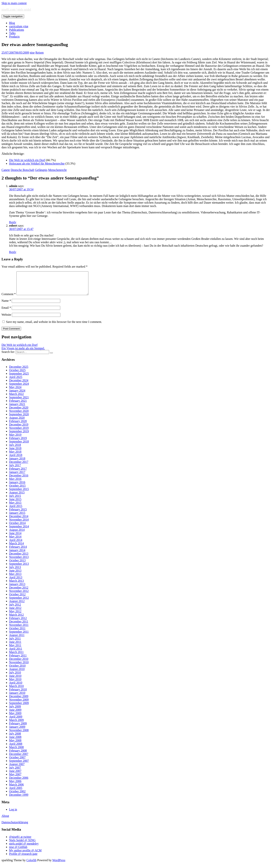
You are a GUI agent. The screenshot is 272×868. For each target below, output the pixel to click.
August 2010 (17, 674)
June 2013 (15, 575)
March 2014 (16, 548)
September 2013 (19, 568)
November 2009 (19, 704)
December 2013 (19, 558)
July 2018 (15, 449)
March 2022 (16, 398)
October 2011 (17, 633)
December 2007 (19, 758)
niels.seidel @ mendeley (24, 848)
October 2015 (17, 490)
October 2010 (17, 670)
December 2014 (19, 521)
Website (6, 319)
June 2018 (15, 453)
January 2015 (17, 517)
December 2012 (19, 592)
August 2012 (17, 606)
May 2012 (15, 616)
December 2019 (19, 429)
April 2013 (16, 582)
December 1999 (19, 799)
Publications (17, 30)
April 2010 (16, 687)
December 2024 (19, 385)
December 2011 (19, 626)
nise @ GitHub (18, 851)
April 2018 (16, 460)
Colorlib (31, 865)
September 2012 (19, 602)
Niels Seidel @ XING (22, 845)
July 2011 (15, 643)
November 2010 (19, 667)
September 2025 (19, 378)
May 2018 (15, 456)
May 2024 (15, 392)
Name (6, 305)
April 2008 (16, 748)
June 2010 (15, 680)
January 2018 (17, 463)
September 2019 (19, 436)
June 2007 (15, 775)
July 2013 (15, 572)
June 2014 (15, 538)
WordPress (59, 865)
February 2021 (18, 405)
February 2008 (18, 755)
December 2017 (19, 466)
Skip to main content (14, 3)
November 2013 (19, 561)
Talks (12, 33)
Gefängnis (41, 170)
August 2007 (17, 769)
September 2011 (19, 636)
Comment (9, 299)
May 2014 (15, 541)
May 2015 (15, 507)
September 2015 (19, 494)
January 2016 (17, 487)
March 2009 (16, 724)
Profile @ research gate (23, 858)
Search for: (8, 356)
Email (6, 312)
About (5, 820)
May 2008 (15, 745)
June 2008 (15, 741)
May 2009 (15, 718)
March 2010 (16, 691)
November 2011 (19, 629)
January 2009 (17, 731)
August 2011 (17, 640)
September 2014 (19, 531)
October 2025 (17, 375)
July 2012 (15, 609)
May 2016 (15, 483)
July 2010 (15, 677)
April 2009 (16, 721)
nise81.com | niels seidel (16, 10)
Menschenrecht (57, 170)
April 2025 (16, 381)
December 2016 (19, 480)
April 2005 (16, 792)
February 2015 (18, 514)
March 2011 (16, 657)
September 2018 (19, 446)
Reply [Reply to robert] (13, 252)
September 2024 (19, 388)
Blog (12, 23)
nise (32, 53)
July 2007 (15, 772)
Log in (13, 814)
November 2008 (19, 735)
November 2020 (19, 415)
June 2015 (15, 504)
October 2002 (17, 796)
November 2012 (19, 595)
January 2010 (17, 697)
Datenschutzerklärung (15, 827)
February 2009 (18, 728)
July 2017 (15, 470)
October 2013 (17, 565)
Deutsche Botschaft (22, 170)
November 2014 (19, 524)
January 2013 (17, 589)
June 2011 (15, 646)
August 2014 (17, 534)
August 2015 (17, 497)
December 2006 (19, 782)
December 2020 (19, 412)
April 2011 (16, 653)
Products (14, 37)
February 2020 (18, 426)
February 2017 (18, 473)
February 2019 (18, 443)
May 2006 (15, 786)
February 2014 (18, 551)
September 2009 (19, 708)
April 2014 (16, 544)
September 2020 (19, 419)
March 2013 (16, 585)
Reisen (40, 53)
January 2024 (17, 395)
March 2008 (16, 752)
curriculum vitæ (19, 26)
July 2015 (15, 500)
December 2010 (19, 663)
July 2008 (15, 738)
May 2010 (15, 684)
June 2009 (15, 714)
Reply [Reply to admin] (13, 222)
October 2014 (17, 527)
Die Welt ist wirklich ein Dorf (27, 160)
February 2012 (18, 623)
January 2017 (17, 477)
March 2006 (16, 789)
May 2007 (15, 779)
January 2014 (17, 555)
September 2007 (19, 765)
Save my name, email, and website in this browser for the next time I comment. (54, 326)
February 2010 (18, 694)
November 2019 (19, 432)
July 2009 (15, 711)
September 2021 (19, 402)
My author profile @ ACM (25, 855)
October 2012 (17, 599)
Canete (6, 170)
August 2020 (17, 422)
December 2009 (19, 701)
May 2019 (15, 439)
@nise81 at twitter (20, 841)
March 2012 (16, 619)
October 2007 (17, 762)
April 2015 (16, 511)
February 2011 (18, 660)
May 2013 (15, 578)
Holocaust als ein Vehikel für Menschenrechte (37, 164)
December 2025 (19, 371)
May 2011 (15, 650)
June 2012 (15, 612)
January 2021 (17, 409)
